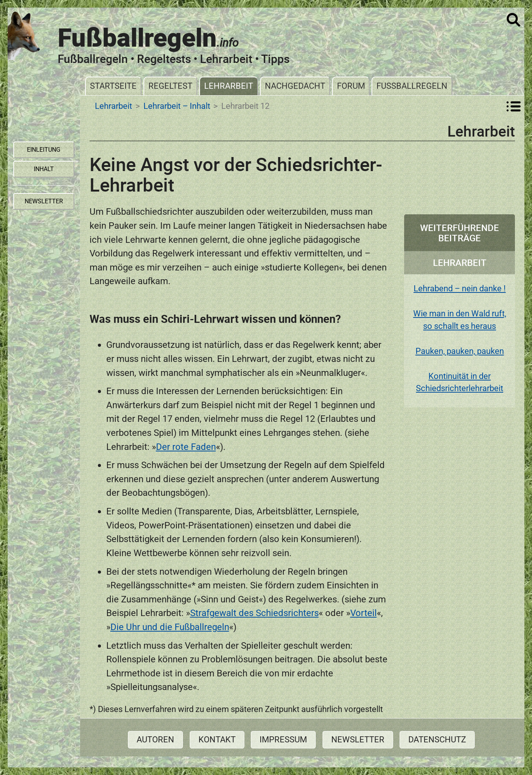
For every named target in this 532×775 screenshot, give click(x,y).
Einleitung (44, 150)
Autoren (155, 740)
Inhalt (44, 169)
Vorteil (364, 613)
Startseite (113, 86)
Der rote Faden (186, 447)
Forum (351, 86)
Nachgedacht (295, 86)
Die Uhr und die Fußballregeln (170, 627)
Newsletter (358, 740)
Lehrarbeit (229, 86)
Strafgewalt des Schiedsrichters (254, 613)
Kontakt (217, 740)
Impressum (283, 740)
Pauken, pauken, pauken (460, 351)
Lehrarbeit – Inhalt (177, 106)
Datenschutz (437, 740)
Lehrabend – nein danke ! (460, 288)
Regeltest (170, 86)
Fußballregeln (412, 86)
